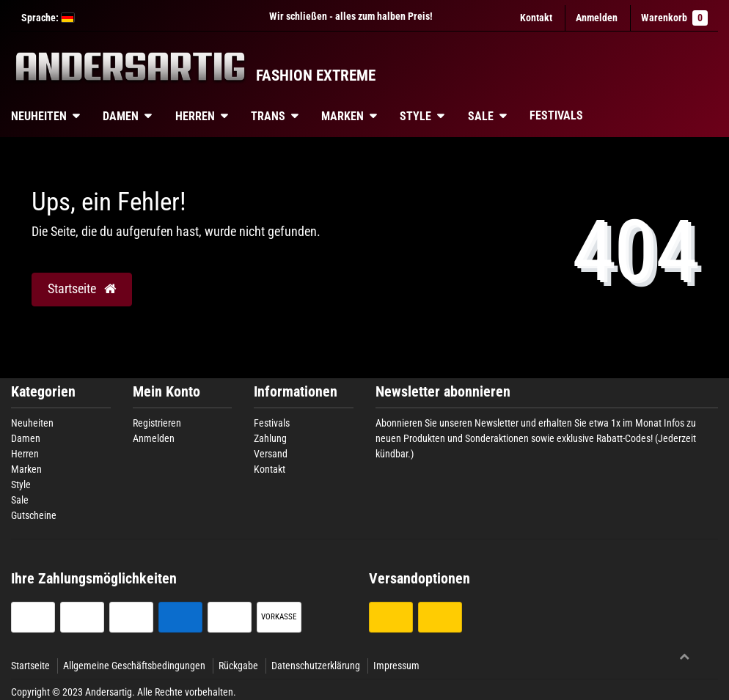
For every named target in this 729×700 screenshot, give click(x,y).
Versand (271, 454)
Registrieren (157, 423)
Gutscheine (34, 515)
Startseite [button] (82, 289)
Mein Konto (166, 392)
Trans (268, 116)
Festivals (556, 115)
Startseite (30, 666)
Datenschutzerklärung (316, 666)
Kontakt (536, 18)
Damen (121, 116)
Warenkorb (674, 18)
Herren (195, 116)
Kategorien (43, 392)
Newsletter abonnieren (443, 392)
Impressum (396, 666)
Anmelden (154, 438)
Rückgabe (238, 666)
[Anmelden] (597, 18)
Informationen (296, 392)
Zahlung (270, 438)
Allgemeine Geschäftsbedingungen (134, 666)
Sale (481, 116)
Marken (342, 116)
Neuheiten (32, 423)
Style (415, 116)
